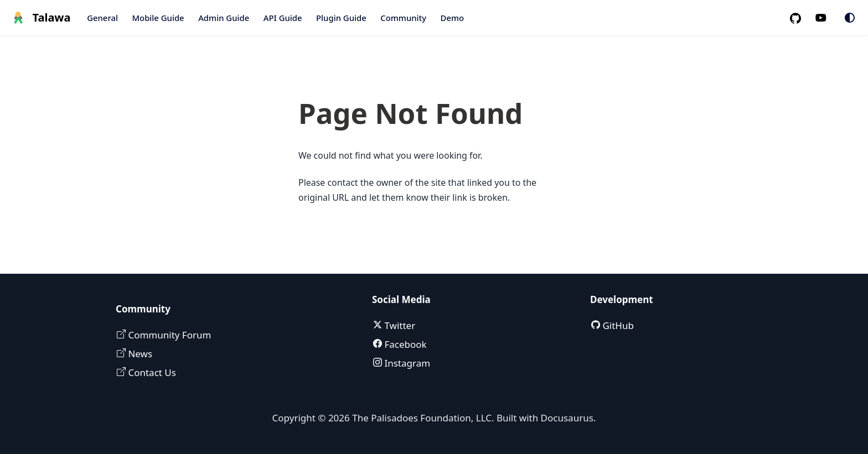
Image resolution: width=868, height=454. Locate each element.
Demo (453, 18)
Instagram (406, 363)
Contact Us (151, 372)
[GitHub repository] (800, 18)
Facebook (404, 344)
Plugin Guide (341, 18)
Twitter (399, 325)
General (102, 18)
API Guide (283, 18)
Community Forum (168, 335)
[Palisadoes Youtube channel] (827, 18)
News (139, 354)
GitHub (617, 325)
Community (403, 18)
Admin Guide (224, 18)
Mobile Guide (158, 18)
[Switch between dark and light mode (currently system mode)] (850, 18)
